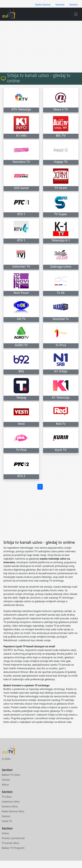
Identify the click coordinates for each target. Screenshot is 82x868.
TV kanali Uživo (10, 843)
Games (6, 780)
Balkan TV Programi (13, 848)
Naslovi (73, 5)
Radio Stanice (43, 5)
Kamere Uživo (10, 806)
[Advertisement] (43, 47)
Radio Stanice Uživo (13, 811)
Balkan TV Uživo (11, 775)
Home (5, 833)
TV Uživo (7, 797)
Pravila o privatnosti (13, 838)
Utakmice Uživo (11, 802)
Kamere (60, 5)
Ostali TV (7, 821)
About (5, 785)
